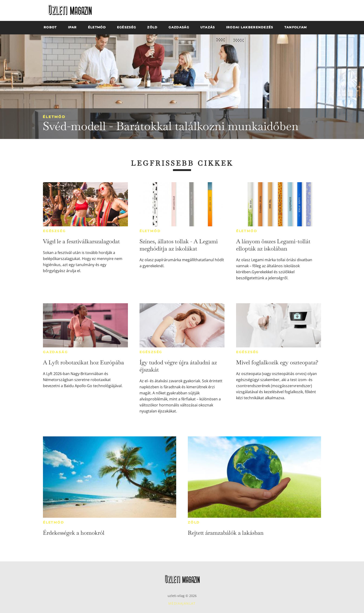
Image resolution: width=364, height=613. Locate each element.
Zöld (194, 522)
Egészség (54, 231)
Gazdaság (55, 352)
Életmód (54, 117)
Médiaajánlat (182, 603)
